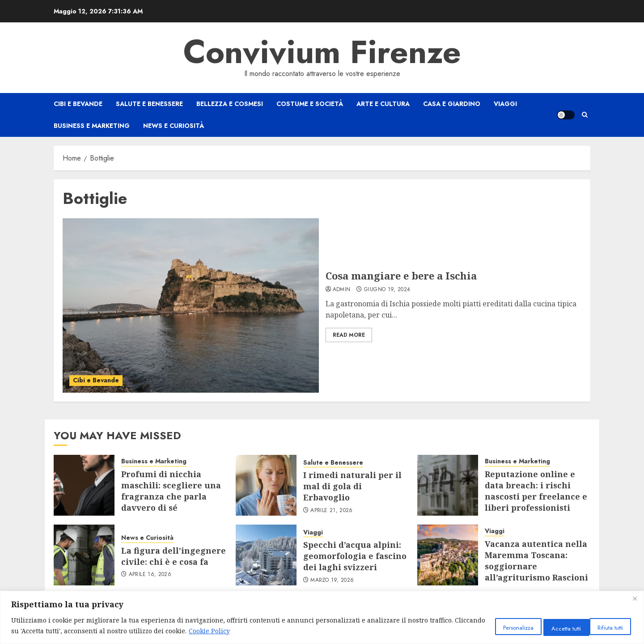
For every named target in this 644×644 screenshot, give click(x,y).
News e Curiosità (174, 126)
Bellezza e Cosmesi (230, 104)
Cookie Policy (267, 631)
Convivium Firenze (322, 52)
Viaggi (505, 104)
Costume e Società (310, 104)
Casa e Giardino (452, 104)
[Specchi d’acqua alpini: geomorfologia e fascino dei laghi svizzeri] (266, 555)
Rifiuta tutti (548, 627)
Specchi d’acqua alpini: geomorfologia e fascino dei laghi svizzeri (355, 556)
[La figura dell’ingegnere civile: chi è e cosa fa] (84, 555)
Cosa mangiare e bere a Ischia (401, 275)
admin (342, 290)
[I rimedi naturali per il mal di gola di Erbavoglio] (266, 485)
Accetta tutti (605, 627)
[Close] (635, 598)
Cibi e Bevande (78, 104)
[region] (322, 617)
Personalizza (489, 627)
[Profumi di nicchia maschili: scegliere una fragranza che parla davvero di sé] (84, 485)
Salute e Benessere (149, 104)
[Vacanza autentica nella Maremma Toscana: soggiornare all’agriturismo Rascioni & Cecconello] (448, 555)
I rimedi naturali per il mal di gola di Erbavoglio (352, 486)
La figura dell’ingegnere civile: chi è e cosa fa (174, 556)
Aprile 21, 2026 (331, 511)
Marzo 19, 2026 (332, 580)
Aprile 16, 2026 (150, 575)
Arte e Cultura (383, 104)
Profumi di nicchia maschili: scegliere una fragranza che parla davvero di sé (171, 491)
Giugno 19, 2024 (387, 290)
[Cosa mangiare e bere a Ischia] (191, 305)
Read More (349, 335)
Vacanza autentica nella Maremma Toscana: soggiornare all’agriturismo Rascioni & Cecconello (536, 566)
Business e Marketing (92, 126)
